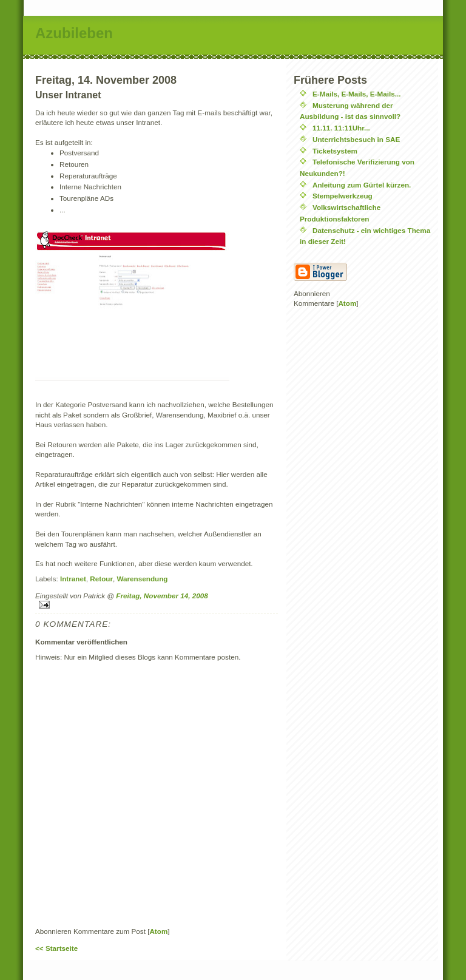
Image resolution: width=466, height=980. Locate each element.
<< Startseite (56, 948)
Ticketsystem (335, 151)
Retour (101, 579)
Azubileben (74, 33)
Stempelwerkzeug (343, 196)
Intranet (73, 579)
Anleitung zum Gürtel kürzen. (362, 185)
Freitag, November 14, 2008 (162, 596)
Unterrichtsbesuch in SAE (356, 139)
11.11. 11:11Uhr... (341, 128)
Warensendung (142, 579)
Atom (158, 931)
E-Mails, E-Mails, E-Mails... (356, 94)
